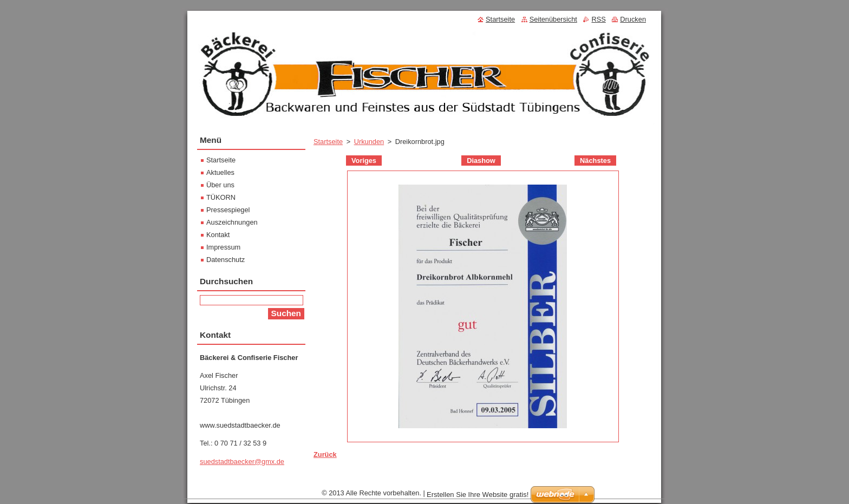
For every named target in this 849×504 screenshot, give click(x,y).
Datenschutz (226, 260)
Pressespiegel (228, 210)
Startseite (328, 142)
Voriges (364, 161)
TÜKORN (221, 197)
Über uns (220, 185)
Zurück (325, 454)
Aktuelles (220, 172)
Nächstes (595, 161)
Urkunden (369, 142)
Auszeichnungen (232, 222)
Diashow (481, 161)
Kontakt (218, 235)
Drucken (633, 19)
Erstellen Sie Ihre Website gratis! (478, 497)
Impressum (223, 247)
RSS (598, 19)
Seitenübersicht (553, 19)
